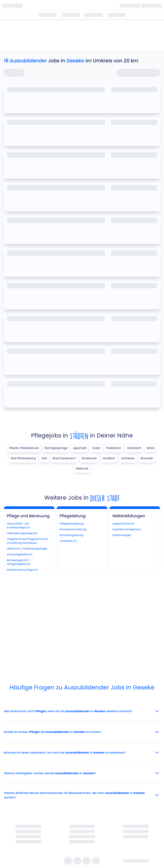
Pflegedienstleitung (72, 524)
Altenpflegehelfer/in (20, 554)
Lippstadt (80, 448)
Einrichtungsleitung (71, 535)
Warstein (147, 458)
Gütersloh (134, 448)
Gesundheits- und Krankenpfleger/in (18, 526)
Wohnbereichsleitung (73, 529)
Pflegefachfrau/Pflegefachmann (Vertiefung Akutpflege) (27, 541)
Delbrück (82, 468)
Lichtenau (128, 458)
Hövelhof (109, 458)
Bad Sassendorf (64, 458)
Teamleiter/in (68, 541)
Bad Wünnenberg (23, 458)
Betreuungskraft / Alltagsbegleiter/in (18, 562)
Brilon (151, 448)
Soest (96, 448)
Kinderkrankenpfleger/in (22, 570)
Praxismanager (122, 535)
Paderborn (114, 448)
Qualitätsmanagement (127, 529)
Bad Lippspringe (56, 448)
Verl (44, 458)
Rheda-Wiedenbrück (24, 448)
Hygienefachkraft (123, 524)
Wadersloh (89, 458)
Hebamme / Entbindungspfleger (27, 549)
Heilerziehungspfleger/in (22, 533)
